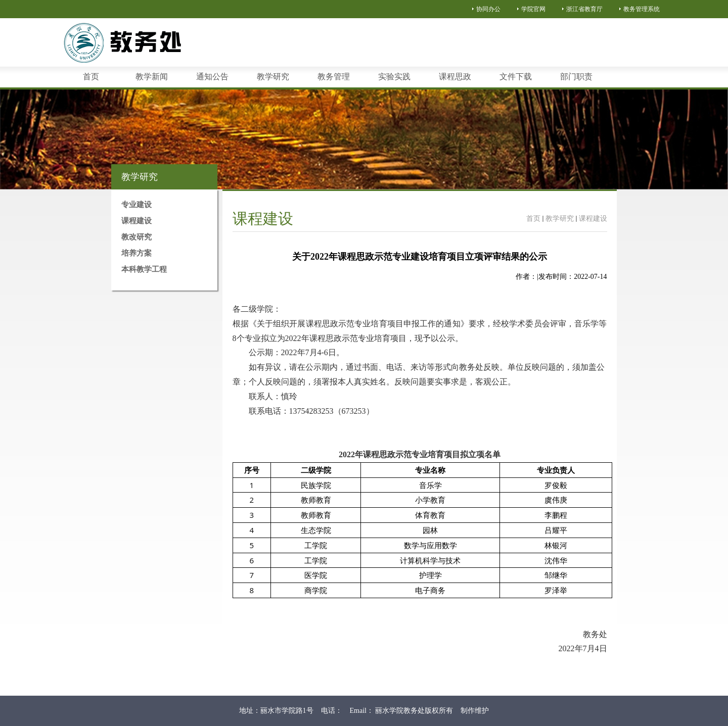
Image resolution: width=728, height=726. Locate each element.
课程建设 (593, 219)
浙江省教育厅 (584, 9)
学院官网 (533, 9)
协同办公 (488, 9)
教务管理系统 (642, 9)
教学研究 (560, 219)
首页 (533, 219)
